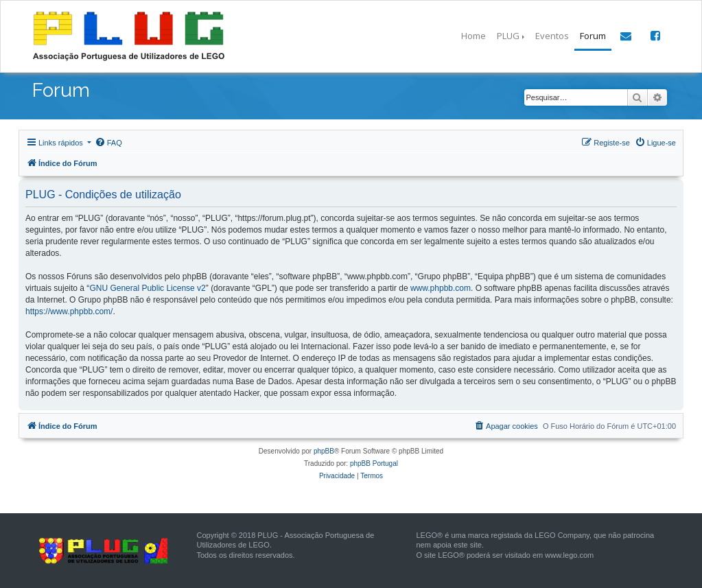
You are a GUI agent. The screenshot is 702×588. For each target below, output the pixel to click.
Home (473, 36)
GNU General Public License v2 (147, 288)
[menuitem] (108, 143)
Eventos (552, 36)
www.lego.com (569, 555)
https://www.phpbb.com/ (69, 311)
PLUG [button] (508, 36)
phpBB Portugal (374, 463)
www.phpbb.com (441, 288)
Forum (593, 36)
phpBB (324, 451)
